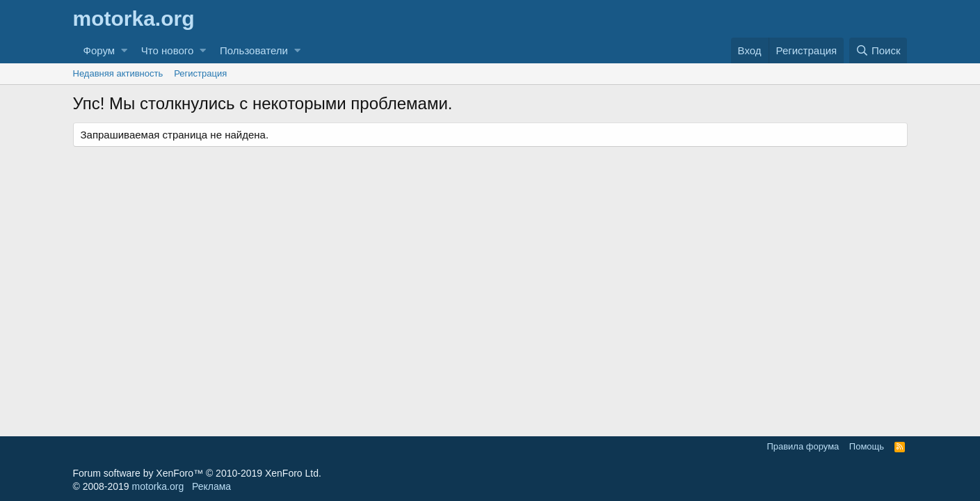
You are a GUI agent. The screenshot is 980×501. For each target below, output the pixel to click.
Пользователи (254, 50)
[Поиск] (878, 50)
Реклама (211, 486)
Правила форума (803, 446)
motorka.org (158, 486)
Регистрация (200, 73)
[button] (124, 50)
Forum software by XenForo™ (197, 473)
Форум (99, 50)
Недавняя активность (118, 73)
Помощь (867, 446)
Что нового (167, 50)
